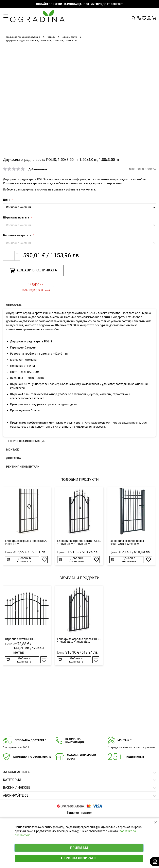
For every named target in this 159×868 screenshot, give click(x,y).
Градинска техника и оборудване (23, 37)
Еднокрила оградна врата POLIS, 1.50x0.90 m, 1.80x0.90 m (79, 542)
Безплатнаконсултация (75, 741)
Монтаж (12, 450)
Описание (14, 305)
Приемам (79, 848)
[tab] (79, 796)
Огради (51, 37)
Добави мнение (38, 169)
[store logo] (37, 16)
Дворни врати (70, 37)
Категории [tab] (12, 780)
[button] (44, 560)
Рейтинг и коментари (23, 467)
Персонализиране (79, 858)
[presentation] (79, 305)
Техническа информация (26, 441)
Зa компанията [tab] (16, 772)
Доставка (13, 458)
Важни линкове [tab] (17, 788)
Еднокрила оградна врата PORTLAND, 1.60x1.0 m (127, 542)
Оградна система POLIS (21, 639)
